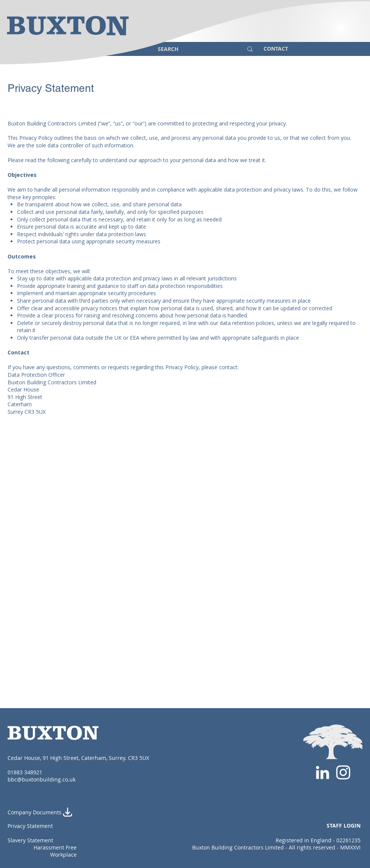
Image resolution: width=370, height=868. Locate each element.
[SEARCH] (195, 49)
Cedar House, (25, 758)
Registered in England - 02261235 (318, 840)
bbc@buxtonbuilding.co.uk (42, 779)
